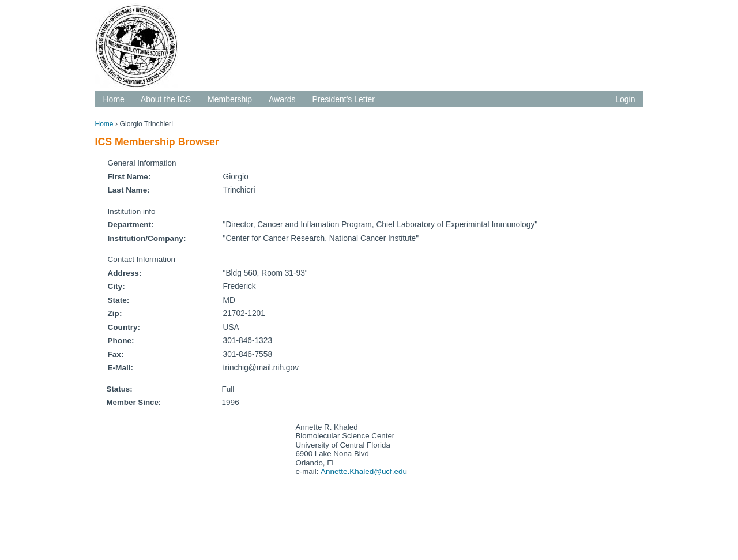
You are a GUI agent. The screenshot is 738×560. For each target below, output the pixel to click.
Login (625, 99)
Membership (230, 99)
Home (114, 99)
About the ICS (166, 99)
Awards (282, 99)
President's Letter (344, 99)
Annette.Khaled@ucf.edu (365, 471)
